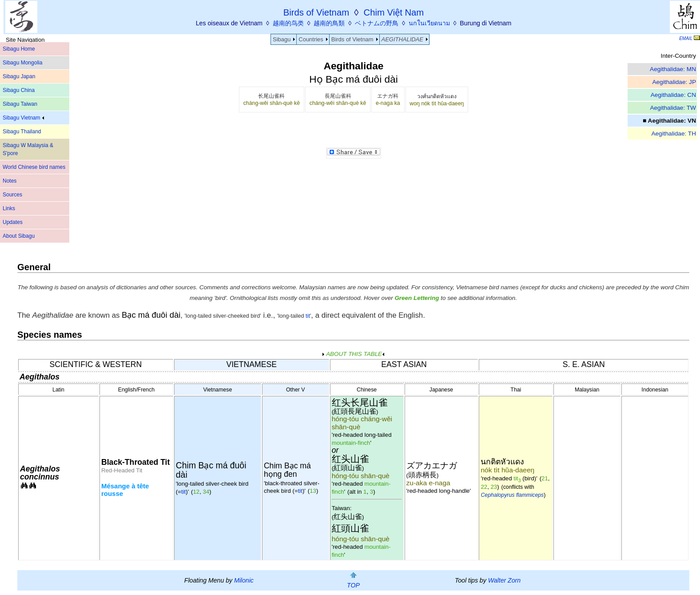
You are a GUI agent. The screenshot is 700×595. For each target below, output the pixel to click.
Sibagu (282, 39)
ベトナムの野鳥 (377, 23)
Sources (12, 195)
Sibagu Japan (19, 76)
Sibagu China (19, 90)
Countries (311, 39)
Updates (13, 222)
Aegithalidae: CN (673, 95)
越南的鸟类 (288, 23)
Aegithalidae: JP (674, 82)
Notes (10, 181)
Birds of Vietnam (352, 39)
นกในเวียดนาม (429, 23)
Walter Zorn (504, 580)
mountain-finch (351, 443)
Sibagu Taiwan (20, 104)
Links (9, 208)
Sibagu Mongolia (22, 63)
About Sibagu (19, 236)
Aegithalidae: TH (674, 134)
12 (197, 492)
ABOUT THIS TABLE (353, 354)
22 (484, 487)
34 (206, 492)
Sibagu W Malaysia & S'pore (28, 149)
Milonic (244, 580)
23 (494, 487)
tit (307, 316)
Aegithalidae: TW (673, 108)
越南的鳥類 (329, 23)
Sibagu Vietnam (23, 118)
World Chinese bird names (34, 167)
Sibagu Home (19, 49)
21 (545, 478)
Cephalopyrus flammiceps (512, 495)
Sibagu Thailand (22, 132)
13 (313, 491)
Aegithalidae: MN (673, 69)
